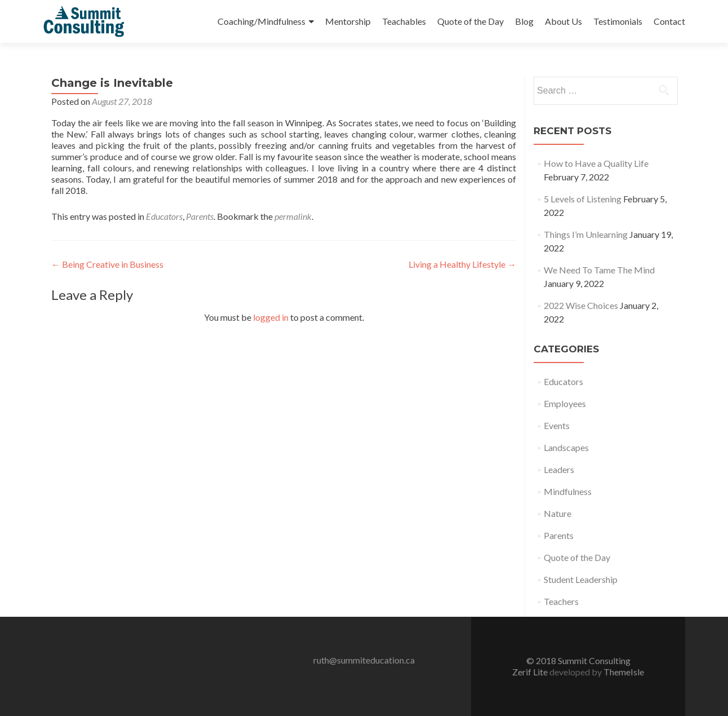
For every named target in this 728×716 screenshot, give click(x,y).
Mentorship (348, 21)
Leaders (559, 469)
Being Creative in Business (107, 264)
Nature (558, 513)
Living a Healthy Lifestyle (462, 264)
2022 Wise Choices (581, 305)
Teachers (561, 601)
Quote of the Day (470, 21)
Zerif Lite (531, 672)
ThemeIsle (624, 672)
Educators (164, 216)
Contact (669, 21)
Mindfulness (568, 491)
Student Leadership (581, 579)
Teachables (404, 21)
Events (557, 425)
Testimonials (618, 21)
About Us (563, 21)
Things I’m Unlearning (586, 234)
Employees (565, 403)
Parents (200, 216)
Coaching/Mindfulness (261, 21)
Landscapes (566, 447)
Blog (524, 21)
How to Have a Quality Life (596, 163)
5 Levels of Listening (583, 199)
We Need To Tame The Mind (599, 270)
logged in (271, 317)
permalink (293, 216)
